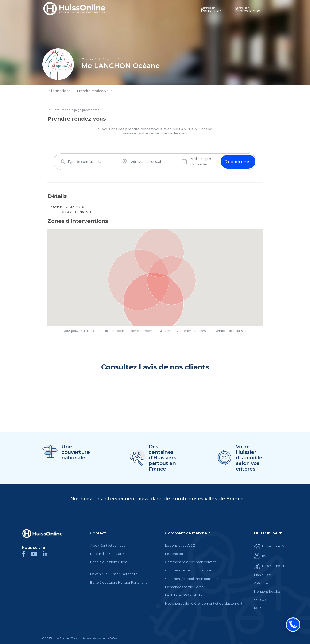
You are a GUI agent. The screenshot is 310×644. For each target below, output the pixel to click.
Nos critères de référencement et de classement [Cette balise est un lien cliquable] (204, 603)
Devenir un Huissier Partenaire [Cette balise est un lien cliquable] (114, 574)
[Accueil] (78, 9)
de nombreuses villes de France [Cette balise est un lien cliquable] (204, 499)
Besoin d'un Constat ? (107, 554)
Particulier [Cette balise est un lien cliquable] (211, 10)
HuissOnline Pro (270, 566)
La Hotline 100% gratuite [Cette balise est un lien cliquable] (184, 595)
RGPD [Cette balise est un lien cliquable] (259, 608)
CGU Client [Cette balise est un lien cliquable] (262, 600)
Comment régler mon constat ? (190, 570)
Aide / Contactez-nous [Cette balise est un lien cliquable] (108, 546)
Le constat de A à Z (180, 546)
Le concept (174, 554)
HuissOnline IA (269, 546)
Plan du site (263, 575)
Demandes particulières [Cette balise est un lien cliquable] (184, 587)
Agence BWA (108, 638)
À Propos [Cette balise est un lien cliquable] (261, 583)
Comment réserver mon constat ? (192, 562)
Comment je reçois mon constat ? (192, 579)
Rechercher (238, 162)
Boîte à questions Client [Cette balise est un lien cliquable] (109, 562)
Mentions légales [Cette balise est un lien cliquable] (267, 592)
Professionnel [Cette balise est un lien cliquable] (248, 10)
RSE (261, 556)
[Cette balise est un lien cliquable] (42, 534)
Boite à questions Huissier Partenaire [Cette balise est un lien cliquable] (119, 583)
